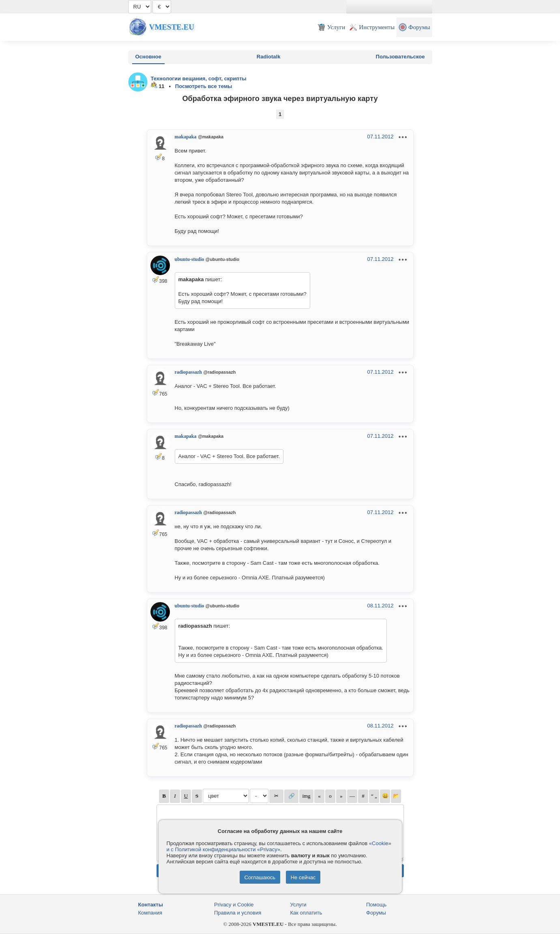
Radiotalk (269, 57)
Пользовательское (400, 57)
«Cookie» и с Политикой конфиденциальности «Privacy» (279, 846)
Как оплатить (306, 913)
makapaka (186, 137)
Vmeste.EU (172, 27)
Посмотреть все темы (204, 86)
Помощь (376, 905)
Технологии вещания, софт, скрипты (199, 79)
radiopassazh (188, 372)
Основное (148, 57)
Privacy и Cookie (234, 905)
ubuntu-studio (190, 259)
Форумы (376, 913)
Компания (150, 913)
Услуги (298, 905)
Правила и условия (238, 913)
